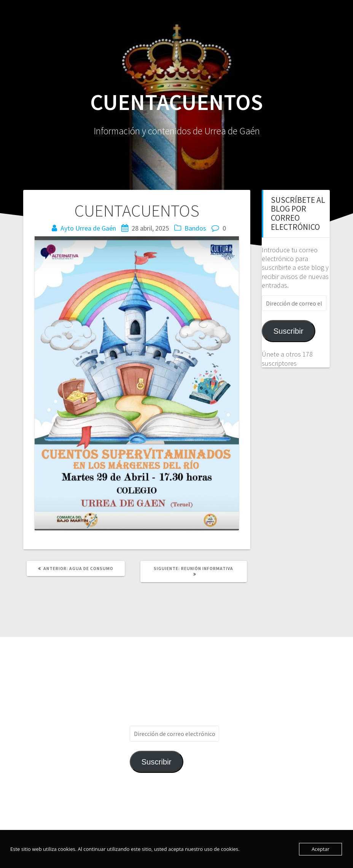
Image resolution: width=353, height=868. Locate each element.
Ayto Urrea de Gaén (88, 228)
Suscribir (289, 331)
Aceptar (320, 849)
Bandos (195, 228)
